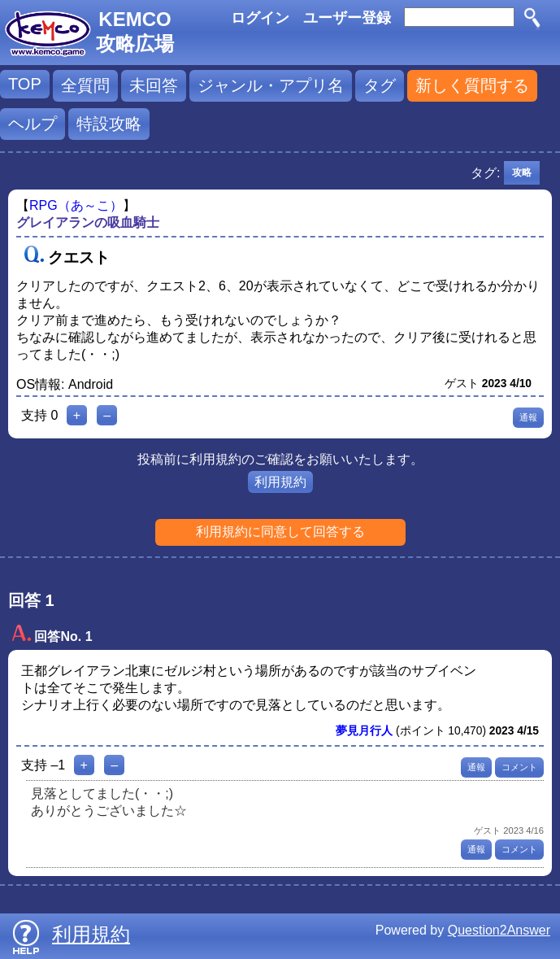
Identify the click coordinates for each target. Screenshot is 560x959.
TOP (25, 84)
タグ (380, 85)
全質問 (85, 85)
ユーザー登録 (347, 18)
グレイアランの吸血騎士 (88, 222)
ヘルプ (33, 124)
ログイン (260, 18)
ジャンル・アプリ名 (271, 85)
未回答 (154, 85)
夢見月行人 (364, 731)
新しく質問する (472, 85)
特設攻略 (109, 124)
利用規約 (280, 482)
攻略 (522, 172)
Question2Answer (499, 930)
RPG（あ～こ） (76, 205)
